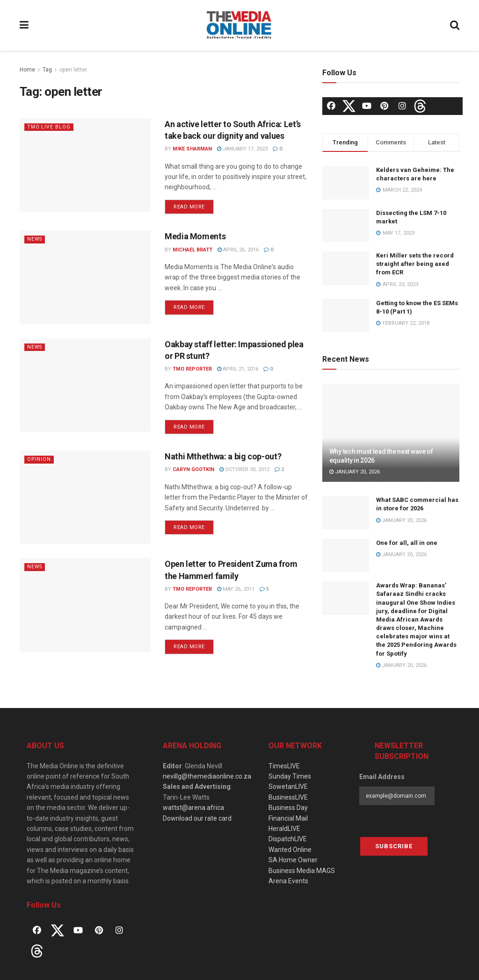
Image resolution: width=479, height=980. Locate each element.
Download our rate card (197, 818)
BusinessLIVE (288, 797)
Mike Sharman (192, 149)
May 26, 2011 (236, 589)
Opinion (40, 459)
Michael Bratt (192, 250)
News (35, 239)
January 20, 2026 (355, 472)
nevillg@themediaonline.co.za (207, 776)
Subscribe (394, 846)
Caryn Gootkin (193, 469)
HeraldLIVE (284, 829)
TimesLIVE (284, 766)
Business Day (288, 808)
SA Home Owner (293, 860)
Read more (189, 207)
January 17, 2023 (242, 149)
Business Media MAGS (302, 871)
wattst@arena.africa (193, 808)
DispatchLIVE (288, 839)
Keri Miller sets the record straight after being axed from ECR (415, 264)
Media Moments (195, 236)
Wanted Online (290, 850)
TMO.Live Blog (49, 127)
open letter (73, 70)
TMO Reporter (192, 369)
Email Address (382, 777)
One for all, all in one (407, 543)
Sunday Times (290, 776)
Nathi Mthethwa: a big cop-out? (223, 456)
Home (27, 70)
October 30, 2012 (244, 469)
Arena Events (288, 881)
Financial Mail (288, 818)
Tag (47, 70)
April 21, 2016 (238, 369)
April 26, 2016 (238, 250)
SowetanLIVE (288, 787)
